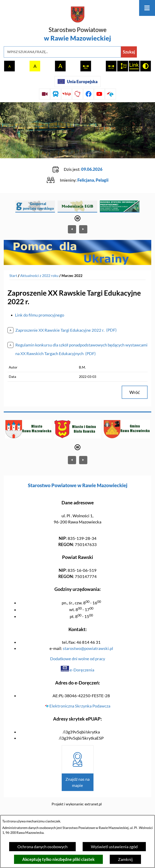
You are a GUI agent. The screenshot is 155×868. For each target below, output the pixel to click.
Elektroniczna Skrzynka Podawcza (78, 706)
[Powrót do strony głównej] (13, 276)
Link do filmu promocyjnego (40, 315)
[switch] (86, 66)
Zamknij (125, 859)
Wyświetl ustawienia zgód (114, 847)
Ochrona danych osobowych (42, 847)
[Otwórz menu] (147, 8)
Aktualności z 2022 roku (39, 275)
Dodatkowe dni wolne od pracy (78, 659)
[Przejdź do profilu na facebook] (89, 94)
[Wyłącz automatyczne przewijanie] (77, 218)
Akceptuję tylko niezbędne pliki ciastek (58, 859)
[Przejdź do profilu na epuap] (110, 94)
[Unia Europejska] (78, 82)
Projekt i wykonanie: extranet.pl (77, 804)
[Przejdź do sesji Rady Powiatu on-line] (45, 94)
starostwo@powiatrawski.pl (88, 648)
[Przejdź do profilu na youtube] (99, 94)
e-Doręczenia (77, 670)
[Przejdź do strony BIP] (67, 94)
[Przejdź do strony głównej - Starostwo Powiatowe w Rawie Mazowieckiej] (77, 25)
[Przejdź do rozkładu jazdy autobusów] (56, 94)
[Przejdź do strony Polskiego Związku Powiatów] (77, 94)
